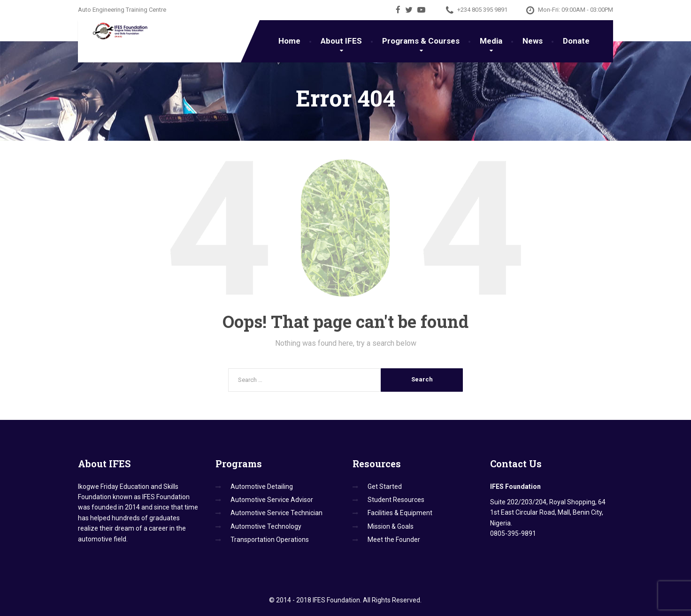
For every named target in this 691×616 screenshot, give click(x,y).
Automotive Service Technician (276, 513)
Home (289, 41)
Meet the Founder (394, 540)
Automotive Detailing (262, 487)
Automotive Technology (266, 526)
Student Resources (396, 500)
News (533, 41)
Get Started (385, 487)
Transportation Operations (270, 540)
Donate (576, 41)
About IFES (341, 41)
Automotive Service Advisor (272, 500)
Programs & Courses (421, 41)
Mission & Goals (391, 526)
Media (491, 41)
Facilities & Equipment (400, 513)
